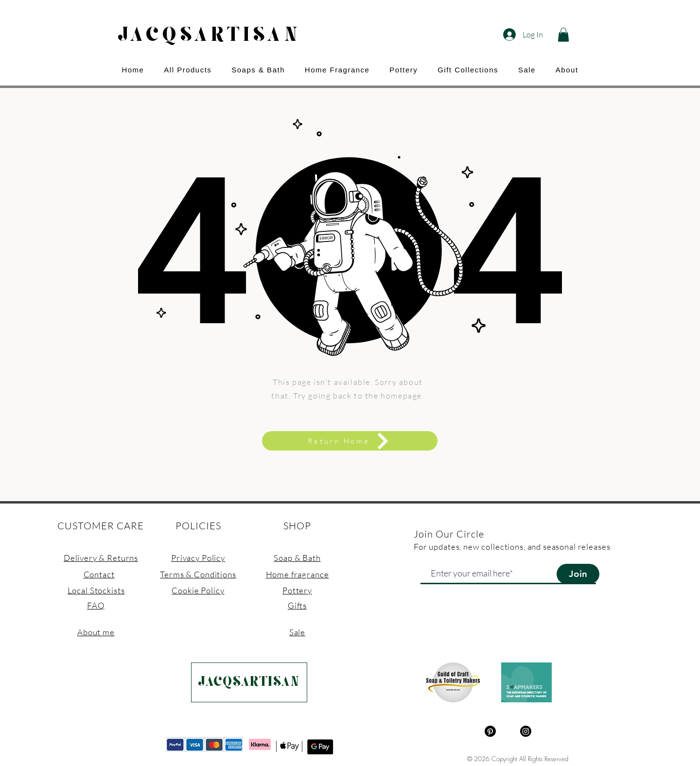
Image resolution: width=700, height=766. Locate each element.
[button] (563, 35)
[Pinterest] (490, 731)
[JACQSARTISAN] (249, 682)
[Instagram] (526, 731)
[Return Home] (350, 441)
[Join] (578, 574)
